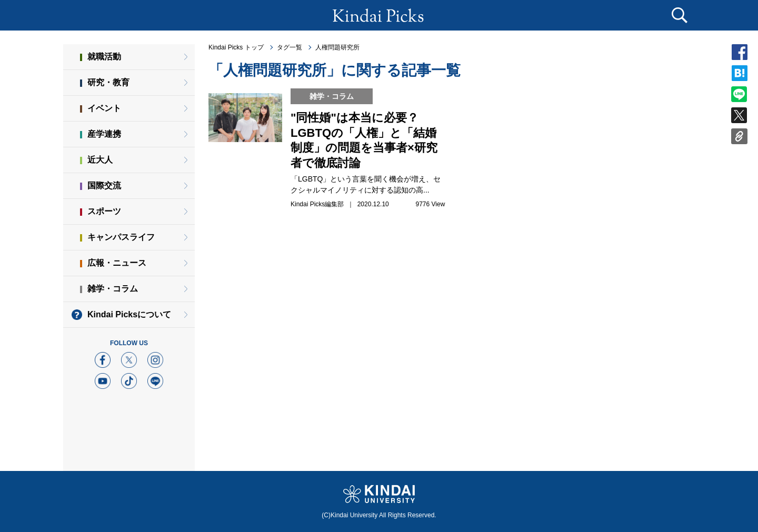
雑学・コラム (113, 289)
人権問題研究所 (337, 47)
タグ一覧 (290, 47)
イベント (104, 108)
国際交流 (104, 185)
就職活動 (104, 57)
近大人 (100, 160)
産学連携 (104, 134)
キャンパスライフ (121, 237)
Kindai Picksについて (129, 314)
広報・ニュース (117, 263)
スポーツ (104, 211)
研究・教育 (108, 82)
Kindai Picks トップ (236, 47)
